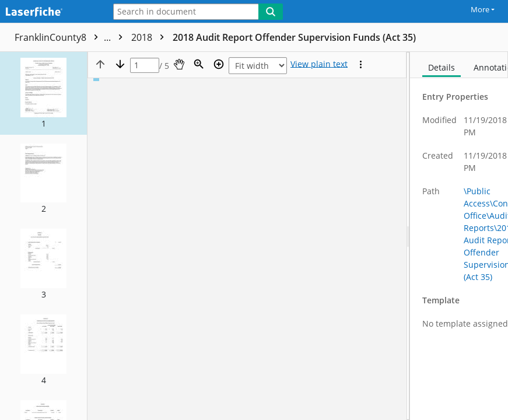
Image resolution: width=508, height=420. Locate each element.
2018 (150, 37)
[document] (459, 236)
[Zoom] (199, 64)
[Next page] (120, 64)
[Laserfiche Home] (50, 13)
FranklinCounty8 (71, 37)
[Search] (271, 12)
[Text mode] (319, 64)
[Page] (145, 66)
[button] (43, 93)
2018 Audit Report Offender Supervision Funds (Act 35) (294, 37)
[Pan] (179, 64)
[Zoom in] (219, 64)
